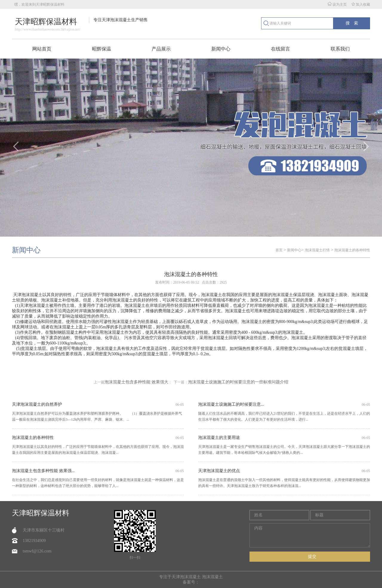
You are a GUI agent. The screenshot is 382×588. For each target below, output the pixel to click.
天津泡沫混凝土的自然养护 (37, 404)
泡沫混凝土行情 (317, 250)
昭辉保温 (101, 49)
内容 (310, 535)
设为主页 (337, 4)
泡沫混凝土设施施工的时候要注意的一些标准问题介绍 (238, 382)
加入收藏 (361, 4)
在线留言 (281, 49)
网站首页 (42, 49)
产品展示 (161, 49)
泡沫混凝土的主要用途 (219, 438)
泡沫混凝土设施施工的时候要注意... (231, 404)
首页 (279, 250)
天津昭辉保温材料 (41, 513)
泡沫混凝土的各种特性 (352, 250)
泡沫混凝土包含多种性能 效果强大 (136, 382)
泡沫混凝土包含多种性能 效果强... (43, 471)
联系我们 (340, 49)
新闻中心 (221, 49)
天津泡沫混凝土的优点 (219, 471)
